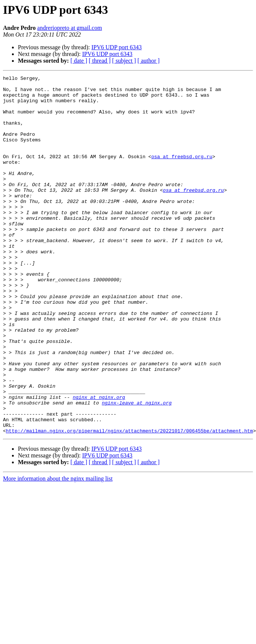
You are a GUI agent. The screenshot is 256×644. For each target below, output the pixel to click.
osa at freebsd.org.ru (182, 173)
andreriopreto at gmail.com (70, 28)
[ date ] (79, 61)
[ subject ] (124, 61)
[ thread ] (100, 61)
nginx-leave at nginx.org (137, 469)
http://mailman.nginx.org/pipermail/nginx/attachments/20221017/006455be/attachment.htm (129, 502)
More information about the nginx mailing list (58, 550)
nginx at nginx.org (99, 462)
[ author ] (149, 61)
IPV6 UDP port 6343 (116, 47)
